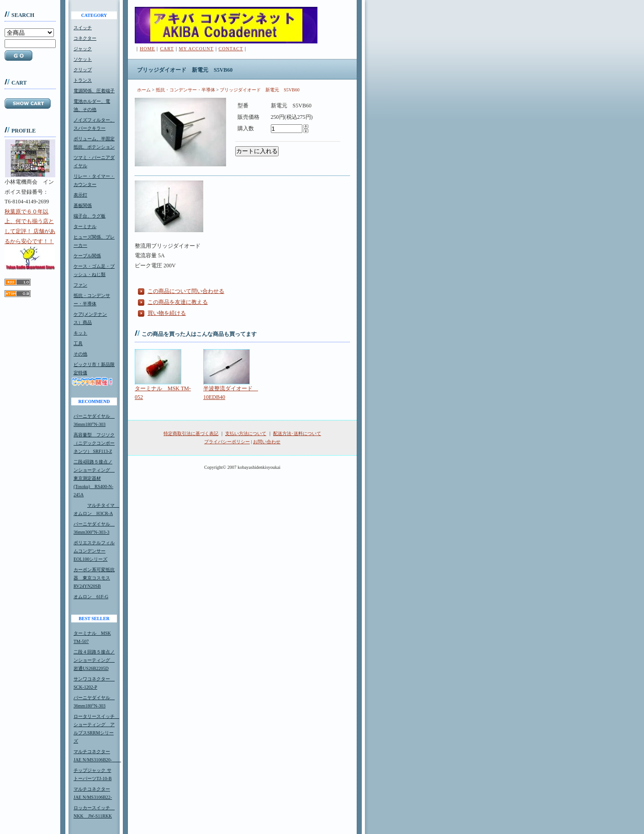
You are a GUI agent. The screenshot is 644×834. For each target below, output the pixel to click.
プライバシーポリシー (227, 442)
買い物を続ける (167, 313)
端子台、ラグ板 (90, 216)
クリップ (83, 70)
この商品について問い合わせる (186, 291)
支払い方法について (246, 433)
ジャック (83, 49)
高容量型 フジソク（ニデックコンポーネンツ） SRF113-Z (94, 443)
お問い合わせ (267, 442)
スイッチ (83, 28)
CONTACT (231, 49)
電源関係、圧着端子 (94, 91)
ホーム (144, 90)
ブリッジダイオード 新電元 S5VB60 (259, 90)
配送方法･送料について (297, 433)
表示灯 (80, 195)
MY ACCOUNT (196, 49)
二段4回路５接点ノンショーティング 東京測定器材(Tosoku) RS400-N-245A (94, 478)
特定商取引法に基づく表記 (191, 433)
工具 (78, 343)
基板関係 (83, 205)
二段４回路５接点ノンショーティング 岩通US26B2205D (94, 660)
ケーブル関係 (87, 256)
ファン (80, 285)
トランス (83, 80)
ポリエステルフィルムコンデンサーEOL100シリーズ (94, 551)
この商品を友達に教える (178, 302)
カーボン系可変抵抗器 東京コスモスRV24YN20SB (94, 578)
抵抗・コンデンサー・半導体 (185, 90)
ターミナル (85, 226)
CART (167, 49)
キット (80, 333)
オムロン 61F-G (91, 597)
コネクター (85, 38)
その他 (80, 354)
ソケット (83, 59)
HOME (147, 49)
